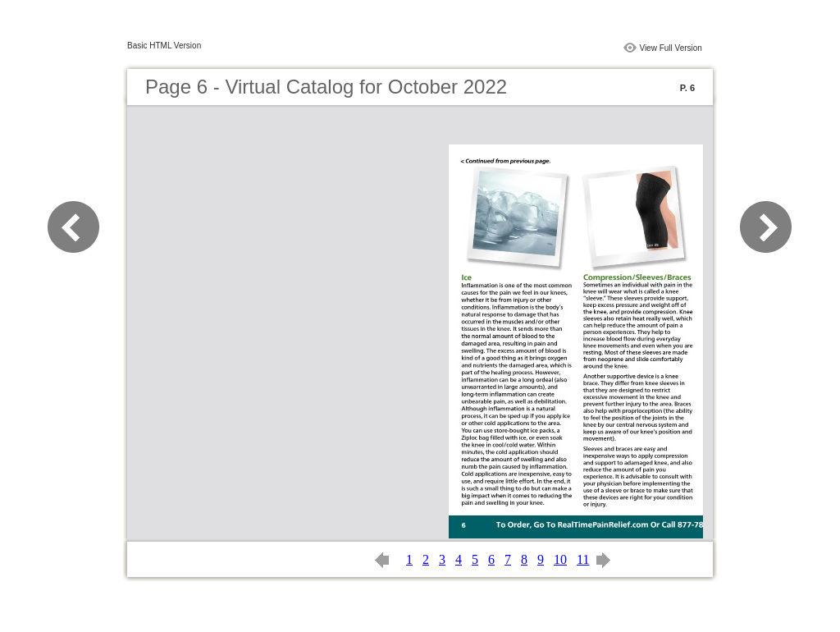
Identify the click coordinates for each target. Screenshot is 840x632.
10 (560, 559)
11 (583, 559)
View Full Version (671, 48)
